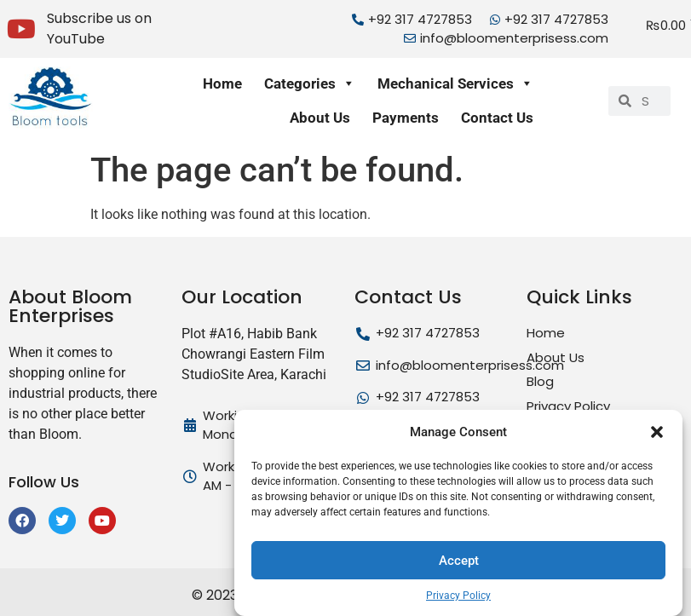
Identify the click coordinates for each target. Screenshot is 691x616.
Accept (459, 561)
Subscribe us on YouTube (99, 29)
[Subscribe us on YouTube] (21, 29)
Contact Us (497, 118)
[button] (657, 432)
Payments (406, 118)
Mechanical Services (455, 83)
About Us (320, 118)
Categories (310, 83)
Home (222, 83)
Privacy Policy (458, 596)
